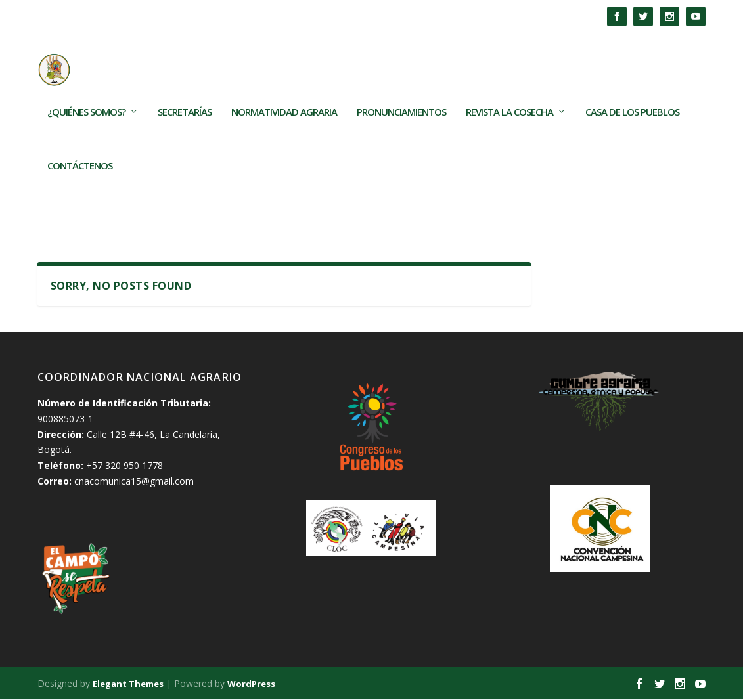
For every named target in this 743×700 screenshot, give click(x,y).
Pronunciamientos (401, 135)
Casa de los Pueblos (632, 135)
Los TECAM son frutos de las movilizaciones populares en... (243, 16)
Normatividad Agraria (284, 135)
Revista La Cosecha (509, 135)
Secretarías (185, 135)
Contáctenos (80, 189)
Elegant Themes (128, 685)
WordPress (251, 685)
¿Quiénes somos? (86, 135)
